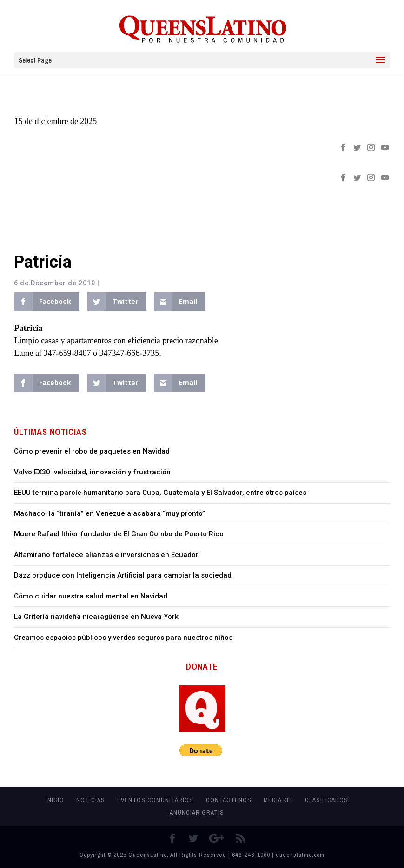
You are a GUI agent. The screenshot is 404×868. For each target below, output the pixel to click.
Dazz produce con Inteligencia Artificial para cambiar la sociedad (123, 575)
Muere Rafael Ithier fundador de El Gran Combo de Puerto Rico (119, 534)
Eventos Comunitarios (155, 800)
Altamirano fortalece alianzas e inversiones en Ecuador (106, 555)
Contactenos (229, 800)
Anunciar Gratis (197, 812)
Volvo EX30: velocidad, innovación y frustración (92, 472)
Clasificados (327, 800)
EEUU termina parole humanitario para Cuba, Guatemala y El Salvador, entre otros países (160, 493)
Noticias (91, 800)
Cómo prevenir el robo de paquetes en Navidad (92, 451)
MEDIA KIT (278, 800)
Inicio (55, 800)
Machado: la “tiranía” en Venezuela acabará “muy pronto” (109, 513)
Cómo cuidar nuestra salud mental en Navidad (91, 596)
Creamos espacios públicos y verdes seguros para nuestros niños (123, 638)
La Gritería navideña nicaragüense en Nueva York (96, 617)
